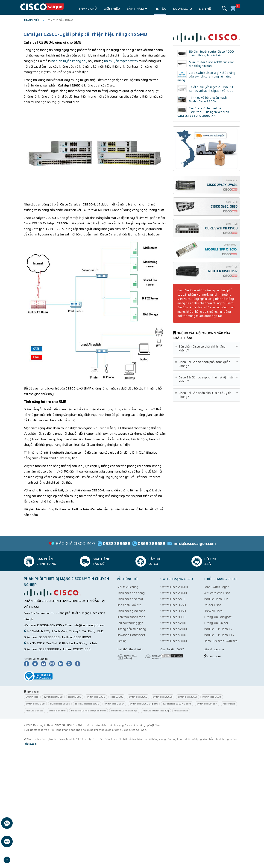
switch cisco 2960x (163, 697)
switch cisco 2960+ (114, 704)
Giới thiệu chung (128, 587)
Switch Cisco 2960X (174, 587)
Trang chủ (88, 9)
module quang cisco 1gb (124, 711)
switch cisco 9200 (53, 697)
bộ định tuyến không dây (69, 61)
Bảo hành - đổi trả (129, 605)
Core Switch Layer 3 (217, 587)
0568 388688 (49, 637)
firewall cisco (181, 711)
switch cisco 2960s (60, 704)
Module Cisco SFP (216, 599)
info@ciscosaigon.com (89, 625)
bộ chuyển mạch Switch (121, 61)
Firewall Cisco (213, 611)
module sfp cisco (35, 711)
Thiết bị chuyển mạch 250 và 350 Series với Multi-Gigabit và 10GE (212, 89)
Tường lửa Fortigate (218, 617)
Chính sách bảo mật (130, 599)
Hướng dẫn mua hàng (131, 629)
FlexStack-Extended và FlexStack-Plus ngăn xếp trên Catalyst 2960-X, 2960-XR (203, 112)
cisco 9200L (75, 697)
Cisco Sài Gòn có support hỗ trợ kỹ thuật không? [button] (207, 379)
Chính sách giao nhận (131, 611)
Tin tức (160, 9)
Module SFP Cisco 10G (219, 635)
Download (182, 9)
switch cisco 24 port (207, 704)
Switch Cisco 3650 (173, 605)
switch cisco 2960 (138, 697)
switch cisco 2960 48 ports (177, 704)
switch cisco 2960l (187, 697)
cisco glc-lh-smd (57, 711)
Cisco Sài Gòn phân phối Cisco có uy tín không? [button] (207, 395)
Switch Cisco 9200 (173, 623)
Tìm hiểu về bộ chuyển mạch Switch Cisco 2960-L (208, 100)
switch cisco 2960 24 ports (144, 704)
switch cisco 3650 (212, 697)
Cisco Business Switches (221, 641)
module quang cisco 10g (156, 711)
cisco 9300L (117, 697)
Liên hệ (205, 9)
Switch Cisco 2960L (174, 593)
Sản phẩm (137, 9)
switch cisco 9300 (96, 697)
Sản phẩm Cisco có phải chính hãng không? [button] (207, 348)
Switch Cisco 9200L (174, 629)
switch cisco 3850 (35, 704)
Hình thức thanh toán (131, 617)
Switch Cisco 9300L (174, 641)
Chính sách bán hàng (131, 593)
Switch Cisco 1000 (173, 617)
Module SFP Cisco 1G (218, 629)
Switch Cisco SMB (172, 599)
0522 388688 (49, 649)
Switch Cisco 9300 (173, 635)
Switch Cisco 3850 (173, 611)
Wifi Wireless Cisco (217, 593)
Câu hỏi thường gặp (130, 623)
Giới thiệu (112, 9)
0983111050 (82, 637)
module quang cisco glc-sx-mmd (88, 711)
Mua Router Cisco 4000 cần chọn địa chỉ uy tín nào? (212, 64)
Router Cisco (212, 605)
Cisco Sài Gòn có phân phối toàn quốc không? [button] (207, 364)
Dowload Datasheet (131, 635)
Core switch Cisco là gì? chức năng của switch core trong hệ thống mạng (206, 76)
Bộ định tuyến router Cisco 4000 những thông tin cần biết (211, 53)
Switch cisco (32, 697)
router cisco (229, 704)
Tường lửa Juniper (216, 623)
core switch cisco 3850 (87, 704)
